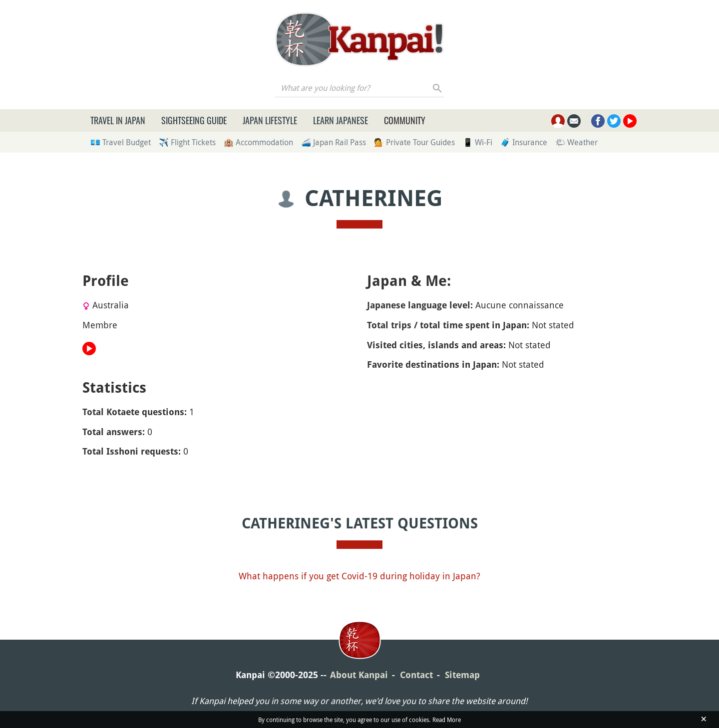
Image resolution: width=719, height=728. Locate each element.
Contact (416, 675)
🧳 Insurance (524, 142)
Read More (447, 720)
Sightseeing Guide (194, 120)
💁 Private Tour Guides (414, 142)
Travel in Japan (118, 120)
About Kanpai (359, 675)
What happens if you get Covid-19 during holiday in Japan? (359, 576)
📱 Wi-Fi (478, 142)
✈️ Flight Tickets (187, 142)
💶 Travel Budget (121, 142)
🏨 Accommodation (258, 142)
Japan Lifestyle (270, 120)
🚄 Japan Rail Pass (334, 142)
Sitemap (462, 675)
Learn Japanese (341, 120)
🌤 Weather (576, 142)
